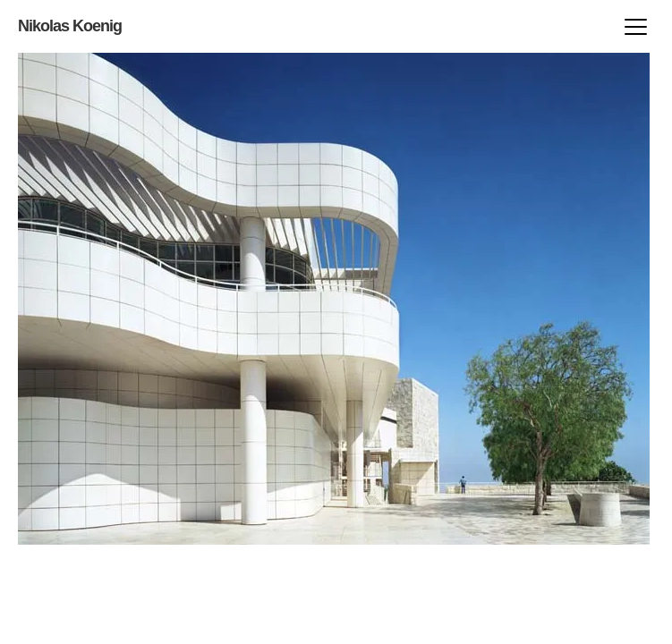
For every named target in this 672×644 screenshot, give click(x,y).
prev (495, 299)
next (173, 299)
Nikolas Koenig (70, 26)
